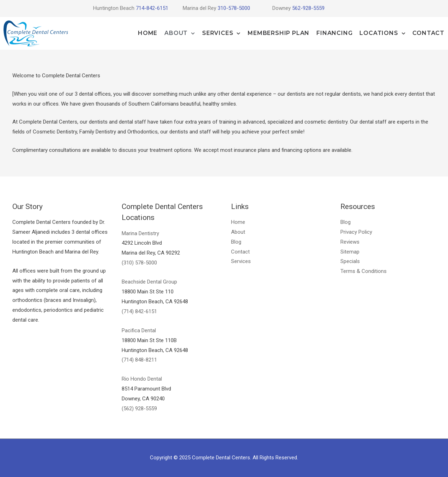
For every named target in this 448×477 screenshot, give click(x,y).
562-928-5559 (308, 8)
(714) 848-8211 (139, 360)
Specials (350, 261)
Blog (236, 242)
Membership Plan (279, 33)
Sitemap (350, 252)
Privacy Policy (356, 232)
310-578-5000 (234, 8)
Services (221, 33)
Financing (334, 33)
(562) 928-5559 (139, 409)
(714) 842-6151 (139, 311)
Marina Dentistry (140, 233)
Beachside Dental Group (149, 282)
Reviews (350, 242)
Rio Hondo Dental (142, 379)
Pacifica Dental (139, 330)
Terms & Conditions (364, 271)
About (180, 33)
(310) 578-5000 (139, 263)
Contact (428, 33)
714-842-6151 (151, 8)
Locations (382, 33)
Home (148, 33)
